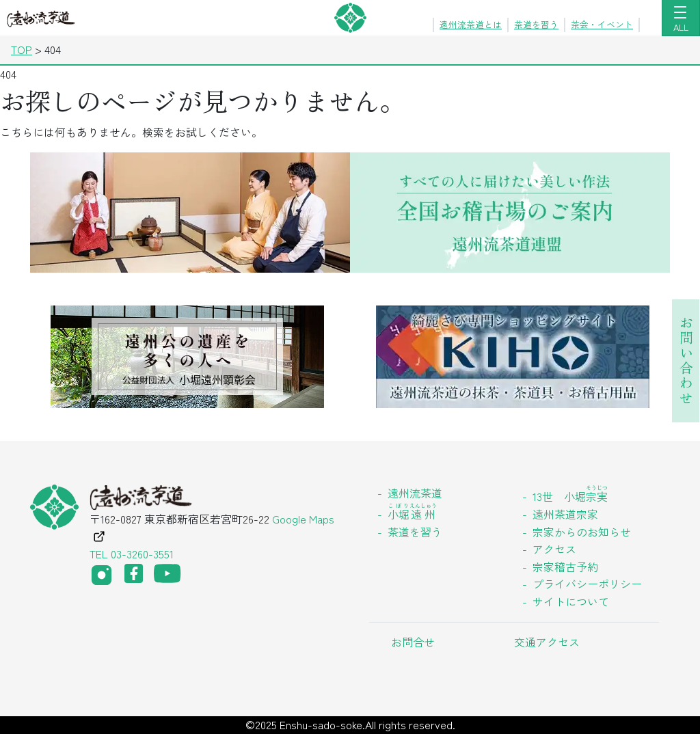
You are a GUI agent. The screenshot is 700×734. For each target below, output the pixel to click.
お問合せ (413, 642)
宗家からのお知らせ (582, 532)
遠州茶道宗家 (565, 514)
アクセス (554, 549)
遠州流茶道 (415, 493)
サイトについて (571, 601)
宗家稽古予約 (565, 567)
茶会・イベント (602, 24)
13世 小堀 (570, 496)
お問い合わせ (686, 361)
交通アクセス (547, 642)
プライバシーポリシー (587, 584)
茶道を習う (536, 24)
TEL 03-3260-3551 (132, 554)
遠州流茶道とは (471, 24)
